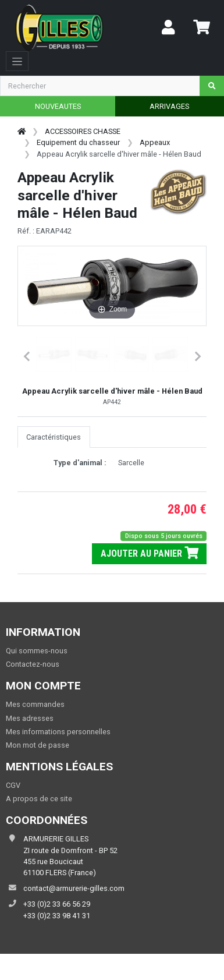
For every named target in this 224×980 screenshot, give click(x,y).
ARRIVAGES (169, 106)
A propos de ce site (39, 799)
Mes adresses (30, 718)
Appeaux (155, 142)
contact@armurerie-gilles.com (74, 888)
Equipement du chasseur (78, 142)
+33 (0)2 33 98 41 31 (57, 916)
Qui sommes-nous (37, 651)
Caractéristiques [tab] (54, 437)
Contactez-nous (33, 664)
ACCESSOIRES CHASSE (83, 131)
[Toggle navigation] (17, 61)
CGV (13, 785)
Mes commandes (35, 704)
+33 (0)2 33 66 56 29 (57, 904)
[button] (54, 355)
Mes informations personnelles (58, 732)
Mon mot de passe (38, 745)
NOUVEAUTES (58, 106)
